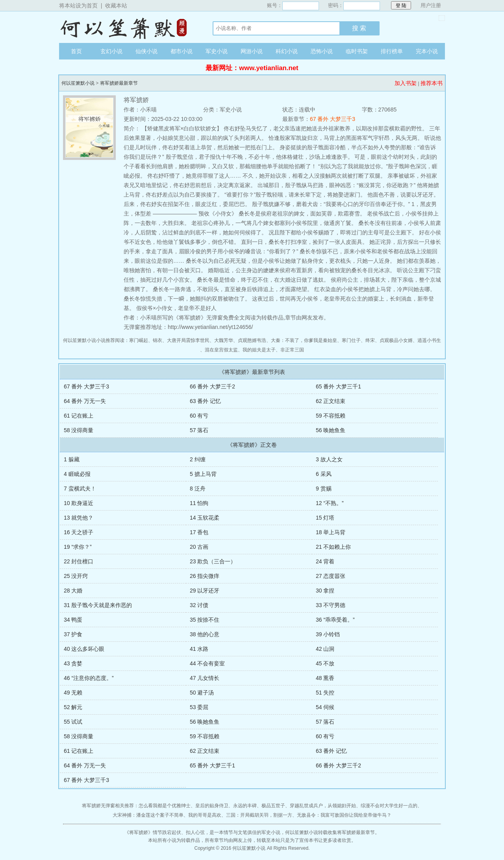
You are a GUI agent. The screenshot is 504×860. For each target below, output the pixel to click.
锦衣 (157, 340)
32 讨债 (199, 605)
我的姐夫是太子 (259, 350)
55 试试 (73, 722)
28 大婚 (73, 591)
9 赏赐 (324, 489)
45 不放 (325, 663)
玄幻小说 (111, 51)
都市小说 (182, 51)
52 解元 (73, 707)
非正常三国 (292, 350)
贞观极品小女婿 (396, 340)
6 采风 (324, 474)
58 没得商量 (79, 430)
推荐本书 (432, 83)
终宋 (370, 340)
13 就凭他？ (79, 518)
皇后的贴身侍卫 (212, 806)
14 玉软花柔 (205, 518)
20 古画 (199, 547)
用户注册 (431, 5)
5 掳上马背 (203, 474)
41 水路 (199, 649)
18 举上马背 (331, 532)
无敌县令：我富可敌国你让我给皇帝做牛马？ (344, 815)
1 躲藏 (72, 459)
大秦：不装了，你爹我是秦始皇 (304, 340)
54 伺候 (325, 707)
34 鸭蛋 (73, 620)
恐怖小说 (322, 51)
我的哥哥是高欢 (205, 815)
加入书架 (406, 83)
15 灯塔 (325, 518)
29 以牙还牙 (205, 591)
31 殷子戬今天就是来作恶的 (98, 605)
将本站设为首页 (78, 6)
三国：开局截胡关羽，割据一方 (259, 815)
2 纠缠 (198, 459)
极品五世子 (273, 806)
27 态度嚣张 (331, 576)
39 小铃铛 (328, 634)
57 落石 (199, 430)
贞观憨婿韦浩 (252, 340)
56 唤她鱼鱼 (331, 430)
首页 (76, 51)
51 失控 (325, 693)
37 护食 (73, 634)
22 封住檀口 (79, 561)
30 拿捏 (325, 591)
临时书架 (357, 51)
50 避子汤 (202, 693)
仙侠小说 (146, 51)
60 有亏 (199, 416)
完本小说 (427, 51)
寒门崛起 (139, 340)
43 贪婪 (73, 663)
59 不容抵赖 (331, 416)
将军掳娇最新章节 (119, 83)
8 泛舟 (198, 489)
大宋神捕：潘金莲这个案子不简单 (148, 815)
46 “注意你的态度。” (89, 678)
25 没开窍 (76, 576)
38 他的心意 (205, 634)
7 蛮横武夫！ (80, 489)
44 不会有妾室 (207, 663)
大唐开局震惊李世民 (188, 340)
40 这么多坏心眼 (84, 649)
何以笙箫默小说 (128, 27)
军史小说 (217, 51)
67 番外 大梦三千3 (333, 119)
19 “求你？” (78, 547)
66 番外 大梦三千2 (212, 386)
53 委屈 (199, 707)
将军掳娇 (139, 832)
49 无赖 (73, 693)
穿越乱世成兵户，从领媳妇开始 (323, 806)
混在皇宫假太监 (221, 350)
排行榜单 (392, 51)
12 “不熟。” (330, 503)
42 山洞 (325, 649)
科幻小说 (287, 51)
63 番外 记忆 (205, 401)
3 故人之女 (329, 459)
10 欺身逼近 (79, 503)
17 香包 (199, 532)
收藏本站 (116, 6)
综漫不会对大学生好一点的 (389, 806)
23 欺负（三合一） (213, 561)
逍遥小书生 (429, 340)
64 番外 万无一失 (85, 401)
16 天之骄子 (79, 532)
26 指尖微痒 (205, 576)
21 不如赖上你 (333, 547)
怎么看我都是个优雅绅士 (165, 806)
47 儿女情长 (205, 678)
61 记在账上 (79, 416)
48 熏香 (325, 678)
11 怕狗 (199, 503)
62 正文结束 (331, 401)
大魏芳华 (224, 340)
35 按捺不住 (205, 620)
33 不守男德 (331, 605)
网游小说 (252, 51)
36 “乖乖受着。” (335, 620)
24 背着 (325, 561)
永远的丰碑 (245, 806)
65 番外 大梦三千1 (338, 386)
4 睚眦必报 (77, 474)
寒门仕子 (351, 340)
